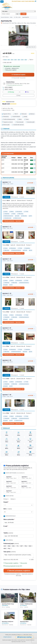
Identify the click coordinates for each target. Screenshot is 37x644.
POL (10, 549)
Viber (27, 92)
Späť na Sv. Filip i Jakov (7, 108)
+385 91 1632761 (8, 89)
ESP (22, 546)
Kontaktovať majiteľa (18, 75)
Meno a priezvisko (9, 519)
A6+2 (5, 60)
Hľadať (23, 14)
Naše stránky (14, 640)
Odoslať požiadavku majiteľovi (19, 571)
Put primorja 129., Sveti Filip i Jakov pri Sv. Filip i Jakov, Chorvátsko (18, 23)
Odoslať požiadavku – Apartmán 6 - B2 (13, 389)
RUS (31, 546)
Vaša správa (10, 552)
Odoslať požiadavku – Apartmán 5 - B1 (13, 355)
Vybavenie (6, 197)
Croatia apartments (21, 640)
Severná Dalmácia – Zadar (7, 17)
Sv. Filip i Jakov (17, 17)
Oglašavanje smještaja (24, 637)
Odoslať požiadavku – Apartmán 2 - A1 (13, 253)
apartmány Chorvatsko (16, 642)
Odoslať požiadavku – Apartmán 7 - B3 (13, 424)
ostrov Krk (23, 642)
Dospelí (6, 502)
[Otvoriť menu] (2, 2)
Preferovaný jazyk (11, 544)
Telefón (8, 533)
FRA (26, 546)
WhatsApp (11, 92)
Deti (8, 509)
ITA (18, 546)
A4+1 (9, 60)
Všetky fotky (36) (31, 47)
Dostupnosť (15, 197)
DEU (14, 546)
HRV (5, 549)
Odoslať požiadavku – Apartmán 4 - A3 (13, 322)
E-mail (6, 526)
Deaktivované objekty (7, 640)
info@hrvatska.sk (7, 637)
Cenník (22, 197)
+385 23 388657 (8, 87)
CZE (5, 546)
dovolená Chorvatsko (30, 640)
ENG (10, 546)
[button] (18, 103)
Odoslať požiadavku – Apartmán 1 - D (13, 221)
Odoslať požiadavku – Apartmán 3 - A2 (13, 288)
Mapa (18, 95)
